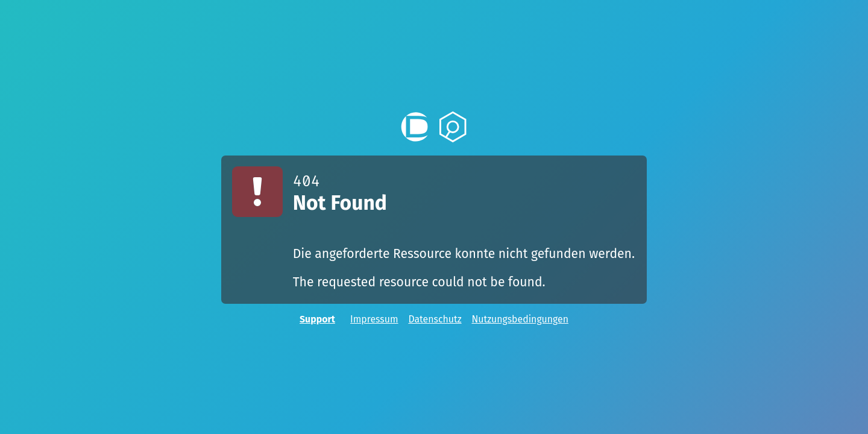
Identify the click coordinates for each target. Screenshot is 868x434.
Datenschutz (435, 319)
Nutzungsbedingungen (520, 319)
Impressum (374, 319)
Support (317, 319)
